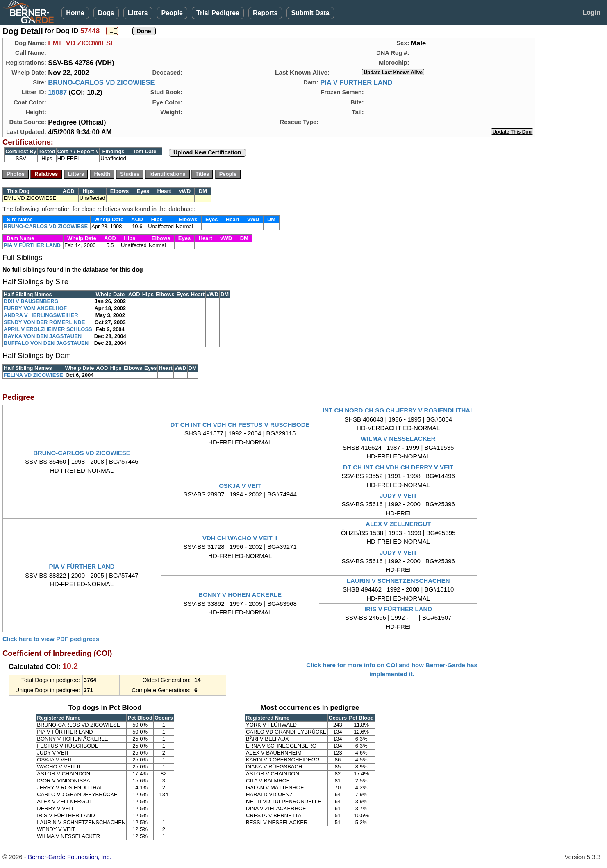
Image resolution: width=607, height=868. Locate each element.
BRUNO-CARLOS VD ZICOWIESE (101, 82)
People (172, 13)
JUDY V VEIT (398, 495)
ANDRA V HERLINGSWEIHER (41, 315)
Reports (265, 13)
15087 (57, 92)
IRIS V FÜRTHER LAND (398, 609)
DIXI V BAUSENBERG (31, 301)
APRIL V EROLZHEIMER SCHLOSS (48, 329)
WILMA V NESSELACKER (398, 439)
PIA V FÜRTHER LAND (356, 82)
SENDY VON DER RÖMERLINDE (44, 322)
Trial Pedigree (218, 13)
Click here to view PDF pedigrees (51, 639)
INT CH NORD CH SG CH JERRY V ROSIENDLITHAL (398, 410)
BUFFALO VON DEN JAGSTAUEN (46, 343)
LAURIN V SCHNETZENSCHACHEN (398, 581)
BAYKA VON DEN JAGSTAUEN (43, 336)
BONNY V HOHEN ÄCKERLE (240, 595)
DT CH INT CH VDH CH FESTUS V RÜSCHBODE (240, 425)
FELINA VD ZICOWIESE (33, 375)
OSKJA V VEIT (240, 486)
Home (75, 13)
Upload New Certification (207, 152)
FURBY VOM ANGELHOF (35, 308)
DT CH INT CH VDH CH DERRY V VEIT (398, 467)
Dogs (106, 13)
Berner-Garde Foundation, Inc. (69, 857)
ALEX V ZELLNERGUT (398, 524)
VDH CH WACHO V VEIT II (240, 538)
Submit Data (310, 13)
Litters (138, 13)
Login (591, 12)
